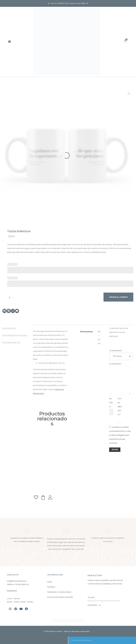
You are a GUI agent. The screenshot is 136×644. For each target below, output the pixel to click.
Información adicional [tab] (15, 336)
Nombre (111, 402)
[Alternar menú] (10, 41)
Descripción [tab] (9, 328)
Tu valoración (115, 364)
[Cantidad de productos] (55, 297)
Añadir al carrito (118, 297)
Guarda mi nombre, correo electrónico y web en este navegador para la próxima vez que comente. (120, 435)
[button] (4, 311)
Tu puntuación (116, 350)
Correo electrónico (120, 406)
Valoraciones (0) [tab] (11, 343)
